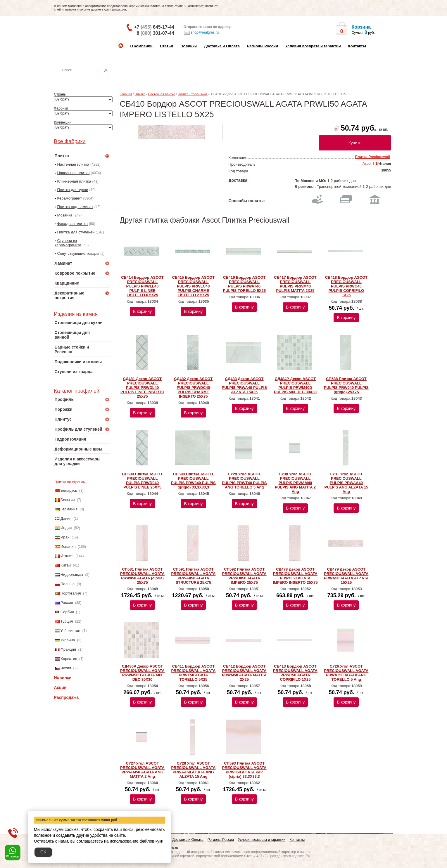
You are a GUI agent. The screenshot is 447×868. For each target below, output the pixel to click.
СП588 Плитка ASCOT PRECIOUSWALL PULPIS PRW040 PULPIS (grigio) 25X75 (346, 385)
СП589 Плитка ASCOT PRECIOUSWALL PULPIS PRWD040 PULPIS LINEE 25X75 (143, 481)
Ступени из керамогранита (68, 243)
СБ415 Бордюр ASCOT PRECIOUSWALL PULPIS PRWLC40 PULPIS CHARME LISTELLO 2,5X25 (193, 286)
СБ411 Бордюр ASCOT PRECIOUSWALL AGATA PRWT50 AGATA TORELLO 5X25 (193, 673)
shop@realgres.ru (201, 33)
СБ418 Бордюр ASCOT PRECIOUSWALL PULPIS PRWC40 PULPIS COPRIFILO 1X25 (346, 286)
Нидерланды (72, 575)
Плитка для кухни (73, 190)
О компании (141, 46)
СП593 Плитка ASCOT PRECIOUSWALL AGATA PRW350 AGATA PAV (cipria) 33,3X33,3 (244, 770)
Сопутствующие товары (78, 253)
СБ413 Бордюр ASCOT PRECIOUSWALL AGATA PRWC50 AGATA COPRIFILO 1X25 (295, 673)
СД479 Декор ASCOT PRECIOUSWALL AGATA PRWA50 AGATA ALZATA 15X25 (346, 576)
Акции (60, 687)
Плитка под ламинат (75, 207)
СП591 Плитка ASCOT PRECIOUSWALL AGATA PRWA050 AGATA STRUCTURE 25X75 (193, 576)
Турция (67, 621)
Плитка (140, 94)
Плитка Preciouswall (193, 94)
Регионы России (263, 46)
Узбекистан (70, 631)
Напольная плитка (74, 173)
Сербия (67, 612)
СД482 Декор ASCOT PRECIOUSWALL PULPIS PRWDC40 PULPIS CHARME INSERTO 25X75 (193, 388)
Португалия (71, 593)
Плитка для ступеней (76, 232)
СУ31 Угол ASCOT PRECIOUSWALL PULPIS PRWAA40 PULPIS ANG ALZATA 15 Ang (346, 483)
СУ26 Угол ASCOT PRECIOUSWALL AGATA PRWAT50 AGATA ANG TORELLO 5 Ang (346, 673)
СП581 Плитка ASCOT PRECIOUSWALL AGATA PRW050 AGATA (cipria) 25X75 (142, 576)
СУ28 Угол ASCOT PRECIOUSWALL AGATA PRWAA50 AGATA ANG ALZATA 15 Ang (193, 770)
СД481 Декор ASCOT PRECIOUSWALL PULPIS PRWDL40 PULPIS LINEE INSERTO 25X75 (142, 388)
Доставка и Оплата (222, 46)
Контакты (357, 46)
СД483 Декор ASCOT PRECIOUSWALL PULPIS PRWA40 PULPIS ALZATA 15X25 (244, 385)
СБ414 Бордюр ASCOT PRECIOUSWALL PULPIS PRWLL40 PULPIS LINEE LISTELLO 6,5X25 (142, 286)
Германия (69, 509)
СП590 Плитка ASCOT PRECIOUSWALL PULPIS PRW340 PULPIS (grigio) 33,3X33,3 (193, 481)
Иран (65, 537)
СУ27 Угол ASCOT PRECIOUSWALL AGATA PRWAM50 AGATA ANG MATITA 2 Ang (142, 770)
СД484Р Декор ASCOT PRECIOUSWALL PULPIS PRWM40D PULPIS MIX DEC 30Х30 (295, 385)
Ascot (367, 164)
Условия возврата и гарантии (313, 46)
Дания (66, 518)
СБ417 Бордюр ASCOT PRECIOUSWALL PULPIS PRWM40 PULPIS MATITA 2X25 (295, 284)
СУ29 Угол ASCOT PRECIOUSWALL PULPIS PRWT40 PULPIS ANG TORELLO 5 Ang (244, 481)
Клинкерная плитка (74, 181)
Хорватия (69, 659)
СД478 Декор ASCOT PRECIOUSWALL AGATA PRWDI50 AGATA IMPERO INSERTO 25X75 (295, 576)
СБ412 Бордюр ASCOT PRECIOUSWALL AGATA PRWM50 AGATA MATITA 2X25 (244, 673)
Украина (68, 640)
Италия (67, 556)
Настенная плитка (88, 78)
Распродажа (67, 697)
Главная (126, 94)
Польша (68, 584)
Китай (66, 565)
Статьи (166, 46)
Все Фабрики (70, 141)
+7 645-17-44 (154, 27)
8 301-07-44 (156, 33)
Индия (66, 528)
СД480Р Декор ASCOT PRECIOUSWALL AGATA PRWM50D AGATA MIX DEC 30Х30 (142, 673)
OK (43, 852)
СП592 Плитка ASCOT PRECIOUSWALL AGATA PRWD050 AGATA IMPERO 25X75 (244, 576)
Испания (68, 546)
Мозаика (65, 215)
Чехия (66, 668)
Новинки (189, 46)
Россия (67, 603)
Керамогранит (70, 198)
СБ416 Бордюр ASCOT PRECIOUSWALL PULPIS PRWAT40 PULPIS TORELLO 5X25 (244, 284)
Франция (68, 649)
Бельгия (68, 500)
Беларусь (69, 490)
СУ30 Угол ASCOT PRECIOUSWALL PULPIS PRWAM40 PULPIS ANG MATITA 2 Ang (295, 483)
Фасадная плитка (73, 224)
